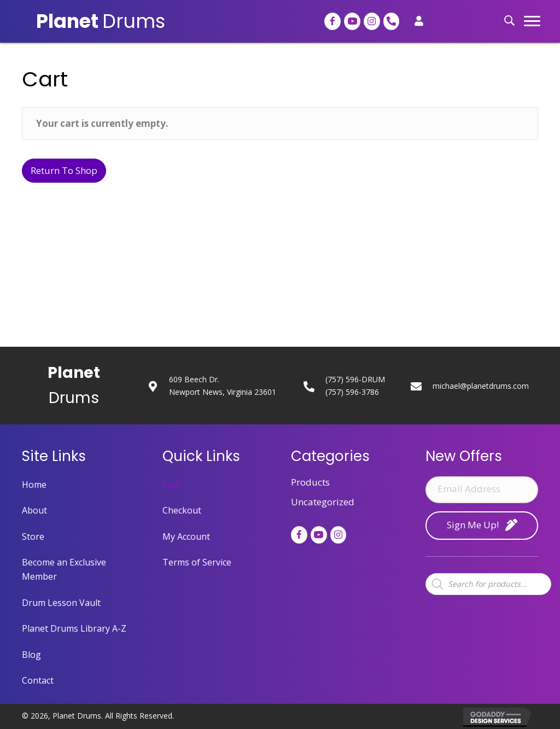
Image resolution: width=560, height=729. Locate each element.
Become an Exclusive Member (64, 569)
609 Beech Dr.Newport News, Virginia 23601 (223, 386)
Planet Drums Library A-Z (74, 628)
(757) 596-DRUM (355, 379)
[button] (532, 21)
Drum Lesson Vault (61, 603)
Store (33, 536)
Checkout (182, 510)
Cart (171, 485)
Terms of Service (197, 562)
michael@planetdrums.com (481, 386)
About (34, 510)
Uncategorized (323, 502)
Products (310, 482)
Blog (31, 655)
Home (34, 485)
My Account (186, 536)
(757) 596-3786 (352, 392)
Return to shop (64, 170)
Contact (38, 680)
